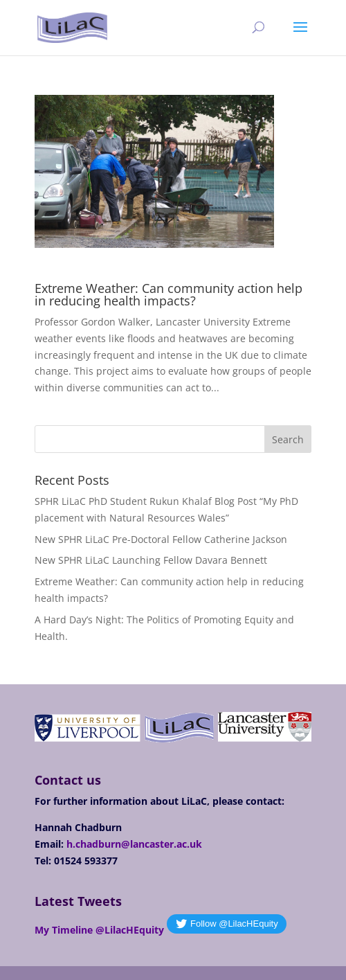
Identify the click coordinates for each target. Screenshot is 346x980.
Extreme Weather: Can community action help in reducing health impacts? (169, 294)
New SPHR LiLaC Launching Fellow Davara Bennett (151, 560)
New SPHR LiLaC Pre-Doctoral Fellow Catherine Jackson (161, 539)
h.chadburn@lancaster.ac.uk (134, 844)
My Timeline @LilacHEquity (99, 930)
